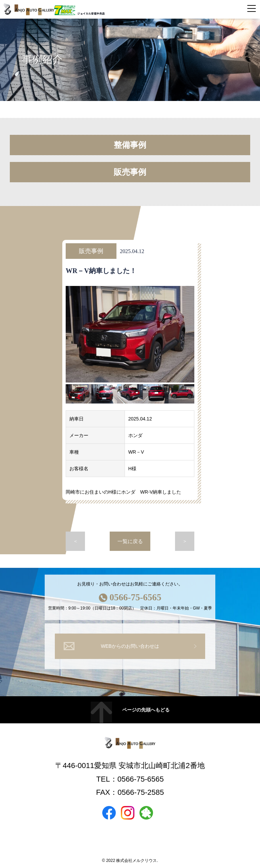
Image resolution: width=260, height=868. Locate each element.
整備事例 (130, 145)
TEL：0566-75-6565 (130, 779)
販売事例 (130, 172)
